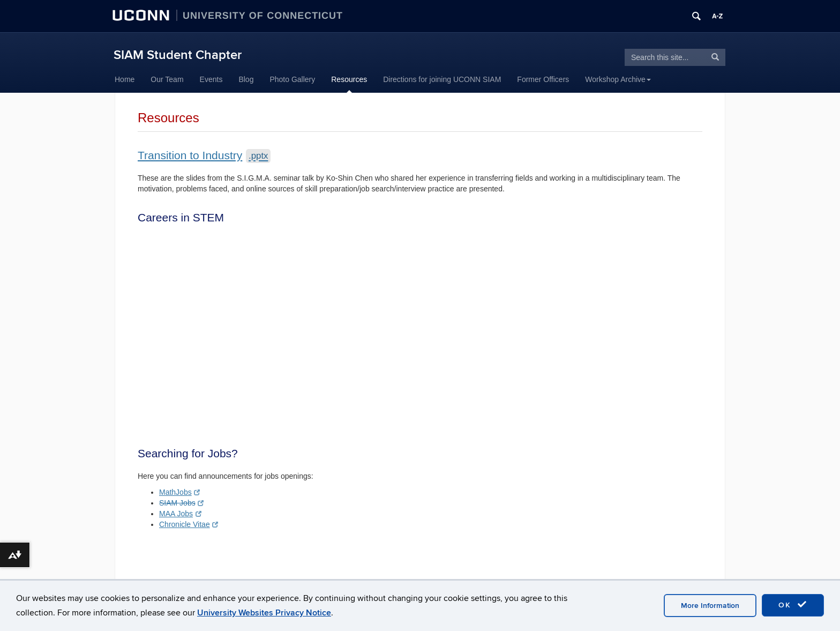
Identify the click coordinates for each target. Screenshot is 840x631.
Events (211, 79)
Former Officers (543, 79)
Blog (246, 79)
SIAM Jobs (181, 503)
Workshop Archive (618, 79)
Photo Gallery (292, 79)
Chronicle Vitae (189, 524)
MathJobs (179, 492)
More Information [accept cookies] (710, 606)
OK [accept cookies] (793, 605)
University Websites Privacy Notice (264, 613)
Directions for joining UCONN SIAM (442, 79)
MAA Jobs (180, 514)
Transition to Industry (204, 155)
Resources (349, 79)
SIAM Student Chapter (178, 55)
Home (125, 79)
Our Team (167, 79)
